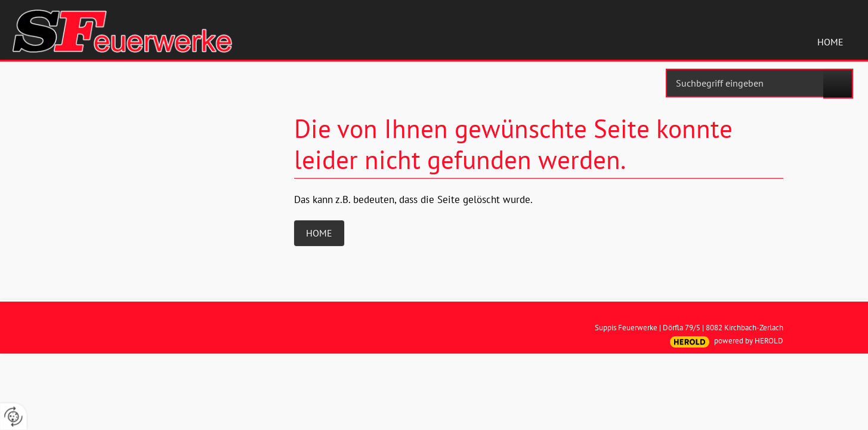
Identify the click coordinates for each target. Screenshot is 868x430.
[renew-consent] (13, 417)
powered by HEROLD (749, 341)
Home (830, 42)
